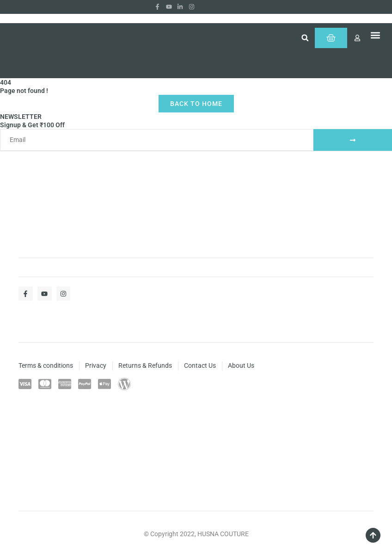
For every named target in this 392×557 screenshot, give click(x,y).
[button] (305, 38)
